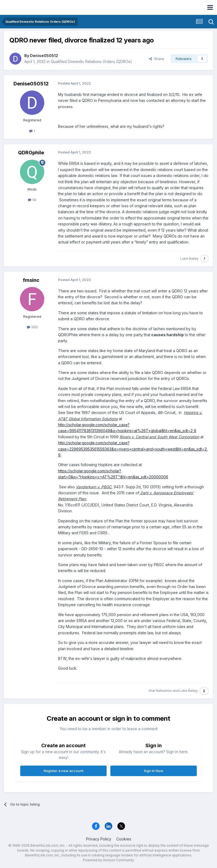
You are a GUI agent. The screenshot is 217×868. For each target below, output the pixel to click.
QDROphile (31, 153)
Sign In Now (154, 771)
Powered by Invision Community (109, 860)
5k (32, 200)
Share (157, 59)
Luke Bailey (189, 258)
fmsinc (31, 280)
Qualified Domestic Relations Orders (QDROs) (91, 61)
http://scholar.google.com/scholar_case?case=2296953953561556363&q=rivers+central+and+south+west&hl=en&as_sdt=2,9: (133, 449)
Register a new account (64, 771)
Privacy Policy (99, 839)
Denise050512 (44, 56)
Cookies (124, 839)
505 (32, 327)
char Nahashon (160, 691)
